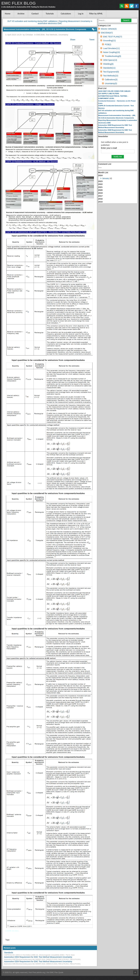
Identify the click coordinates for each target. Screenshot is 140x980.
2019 (100, 193)
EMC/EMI (40, 35)
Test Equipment (111, 72)
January (106, 178)
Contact (35, 14)
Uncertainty (63, 35)
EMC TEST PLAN (113, 37)
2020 (100, 190)
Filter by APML (96, 14)
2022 (100, 184)
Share (73, 40)
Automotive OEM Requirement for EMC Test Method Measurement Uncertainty (38, 957)
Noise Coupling (111, 52)
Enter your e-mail (109, 148)
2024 (118, 177)
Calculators (66, 14)
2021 (100, 187)
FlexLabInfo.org (39, 972)
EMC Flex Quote (57, 972)
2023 (100, 181)
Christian (29, 35)
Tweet (92, 40)
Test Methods (52, 35)
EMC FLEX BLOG (19, 3)
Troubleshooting (113, 56)
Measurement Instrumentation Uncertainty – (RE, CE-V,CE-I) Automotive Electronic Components (45, 29)
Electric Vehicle (109, 29)
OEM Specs (110, 60)
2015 (100, 202)
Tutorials (50, 14)
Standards (9, 953)
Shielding (108, 64)
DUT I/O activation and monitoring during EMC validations (32, 21)
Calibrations (111, 80)
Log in (81, 14)
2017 (100, 196)
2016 (100, 199)
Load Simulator (111, 48)
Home (8, 14)
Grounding (109, 41)
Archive (21, 14)
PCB (108, 44)
